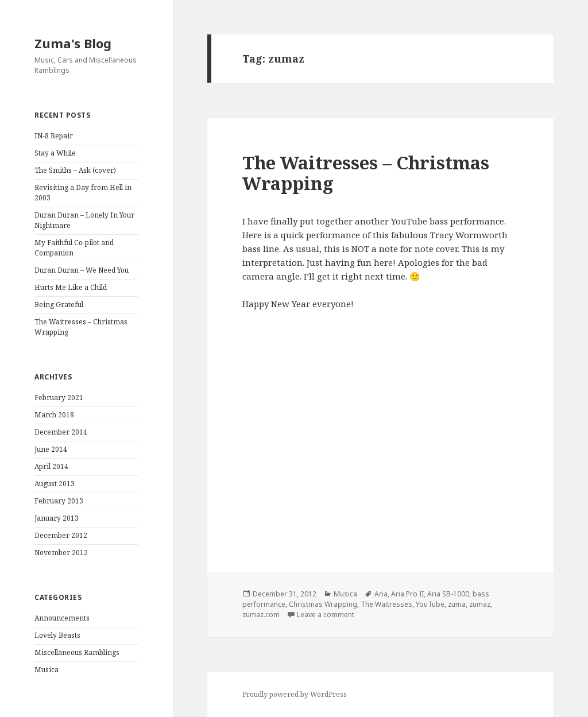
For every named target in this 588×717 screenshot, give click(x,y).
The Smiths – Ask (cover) (75, 170)
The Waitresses (386, 604)
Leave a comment (326, 615)
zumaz (480, 604)
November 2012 (61, 553)
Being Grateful (59, 305)
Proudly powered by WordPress (295, 694)
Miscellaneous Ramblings (77, 652)
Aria (381, 594)
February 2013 (59, 501)
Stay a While (55, 153)
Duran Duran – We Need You (82, 270)
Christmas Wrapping (323, 604)
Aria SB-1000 (448, 594)
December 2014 (61, 432)
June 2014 (51, 449)
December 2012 (61, 535)
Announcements (62, 618)
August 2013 (55, 484)
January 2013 (57, 518)
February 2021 (59, 398)
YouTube (430, 604)
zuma (457, 604)
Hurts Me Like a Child (71, 287)
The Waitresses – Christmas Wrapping (366, 173)
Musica (47, 670)
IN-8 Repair (54, 136)
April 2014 (51, 466)
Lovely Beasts (57, 635)
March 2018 (54, 415)
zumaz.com (261, 615)
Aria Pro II (407, 594)
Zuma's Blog (73, 43)
